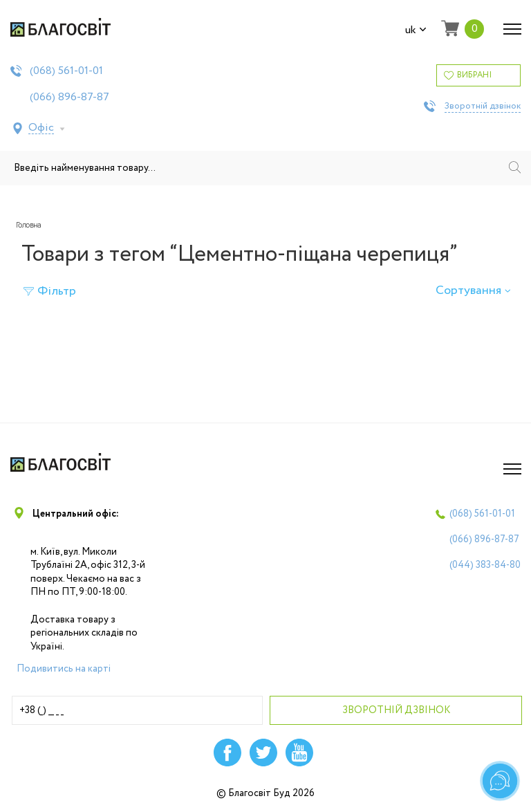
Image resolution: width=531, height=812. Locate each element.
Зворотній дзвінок (483, 107)
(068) (66, 71)
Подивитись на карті (64, 669)
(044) (485, 565)
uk (416, 30)
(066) (69, 98)
